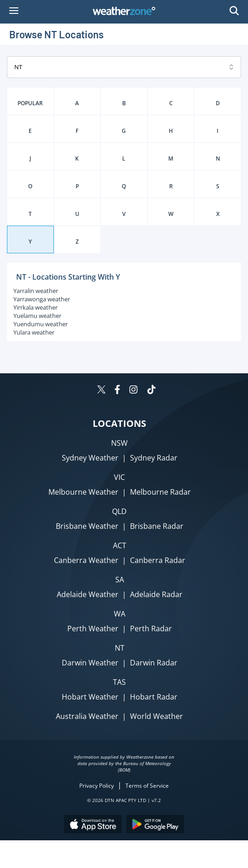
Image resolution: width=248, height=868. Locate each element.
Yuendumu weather (41, 324)
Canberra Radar (158, 560)
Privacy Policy (97, 786)
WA (120, 614)
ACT (120, 545)
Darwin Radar (154, 663)
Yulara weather (34, 332)
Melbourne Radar (160, 492)
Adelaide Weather (88, 594)
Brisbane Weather (87, 526)
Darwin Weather (90, 663)
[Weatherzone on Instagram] (133, 391)
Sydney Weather (90, 458)
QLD (119, 511)
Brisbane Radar (157, 526)
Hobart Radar (154, 697)
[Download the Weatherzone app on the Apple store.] (93, 825)
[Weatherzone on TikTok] (151, 391)
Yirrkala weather (35, 307)
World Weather (156, 716)
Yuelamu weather (37, 316)
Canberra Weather (86, 560)
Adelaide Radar (156, 594)
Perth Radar (151, 629)
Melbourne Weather (83, 492)
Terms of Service (147, 786)
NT (120, 648)
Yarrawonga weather (42, 299)
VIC (119, 477)
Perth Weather (93, 629)
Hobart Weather (90, 697)
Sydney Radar (154, 458)
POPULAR (30, 103)
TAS (119, 682)
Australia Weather (87, 716)
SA (120, 580)
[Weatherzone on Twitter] (101, 391)
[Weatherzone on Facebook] (117, 391)
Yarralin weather (36, 291)
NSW (119, 443)
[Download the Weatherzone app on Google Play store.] (155, 825)
